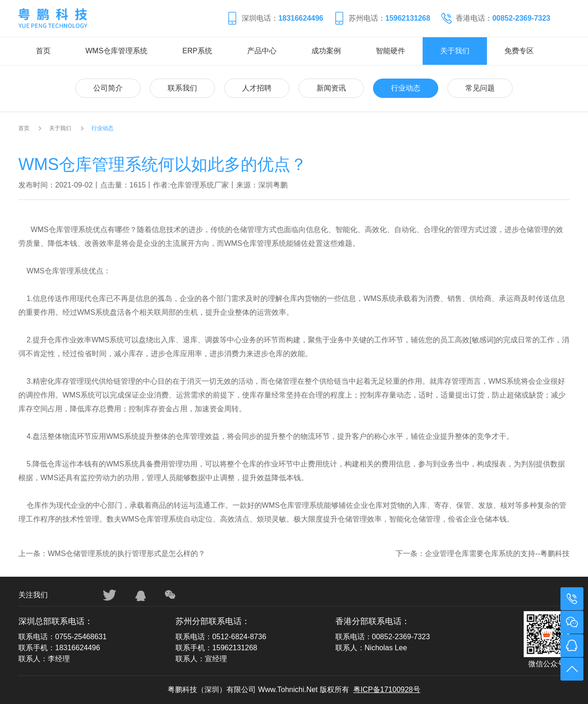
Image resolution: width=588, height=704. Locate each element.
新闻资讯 (331, 88)
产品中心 (262, 51)
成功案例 (326, 51)
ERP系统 (197, 51)
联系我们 (182, 88)
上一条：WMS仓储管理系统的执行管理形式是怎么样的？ (112, 554)
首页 (43, 51)
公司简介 (108, 88)
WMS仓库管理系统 (116, 51)
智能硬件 (390, 51)
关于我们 (455, 51)
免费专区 (519, 51)
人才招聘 (257, 88)
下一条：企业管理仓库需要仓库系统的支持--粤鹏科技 (483, 554)
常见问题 (480, 88)
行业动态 (406, 88)
